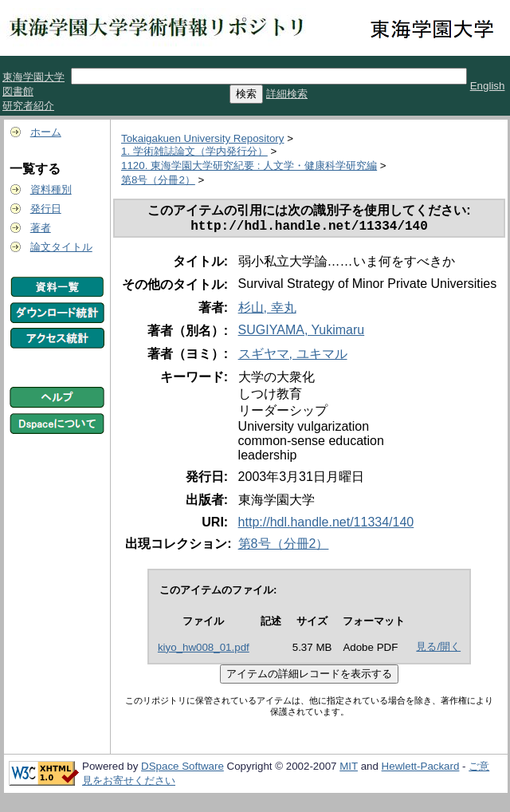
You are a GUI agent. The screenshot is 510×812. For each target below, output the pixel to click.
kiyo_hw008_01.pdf (204, 650)
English (488, 86)
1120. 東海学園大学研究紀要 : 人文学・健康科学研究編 (249, 166)
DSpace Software (182, 769)
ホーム (46, 132)
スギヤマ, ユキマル (293, 357)
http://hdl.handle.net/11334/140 (326, 525)
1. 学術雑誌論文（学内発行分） (194, 151)
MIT (349, 769)
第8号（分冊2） (158, 180)
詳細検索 (287, 94)
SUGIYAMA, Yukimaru (302, 333)
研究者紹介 (28, 106)
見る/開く (438, 650)
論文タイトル (61, 247)
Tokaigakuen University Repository (202, 138)
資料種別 (51, 189)
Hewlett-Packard (421, 769)
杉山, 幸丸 (267, 311)
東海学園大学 (33, 77)
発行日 (46, 209)
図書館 (18, 91)
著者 (41, 228)
